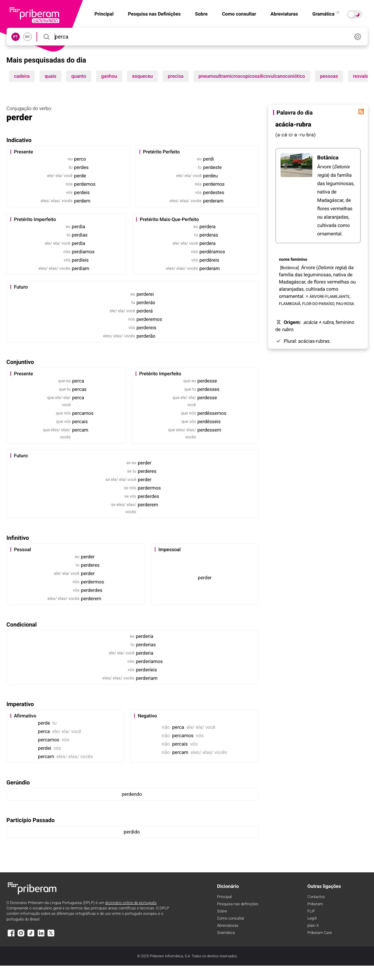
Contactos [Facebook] (316, 897)
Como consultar (239, 14)
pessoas (329, 76)
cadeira (22, 76)
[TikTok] (31, 936)
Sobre (201, 14)
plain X (313, 926)
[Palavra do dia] (361, 112)
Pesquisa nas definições (238, 904)
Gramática (326, 14)
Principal (224, 897)
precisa (175, 76)
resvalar (362, 76)
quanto (79, 76)
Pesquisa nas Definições (154, 14)
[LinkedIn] (41, 936)
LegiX (312, 919)
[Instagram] (21, 936)
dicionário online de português (131, 903)
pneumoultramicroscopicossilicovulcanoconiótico (252, 76)
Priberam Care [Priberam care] (320, 933)
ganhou (109, 76)
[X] (51, 936)
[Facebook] (11, 936)
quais (50, 76)
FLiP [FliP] (311, 911)
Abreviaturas (284, 14)
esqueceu (142, 76)
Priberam (315, 904)
